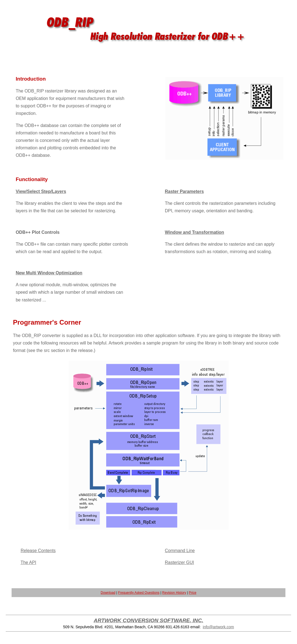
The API (28, 562)
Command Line (180, 551)
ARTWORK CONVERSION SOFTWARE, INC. (148, 620)
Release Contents (38, 551)
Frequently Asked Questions (139, 593)
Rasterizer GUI (180, 562)
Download (108, 593)
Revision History (174, 593)
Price (193, 593)
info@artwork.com (218, 627)
